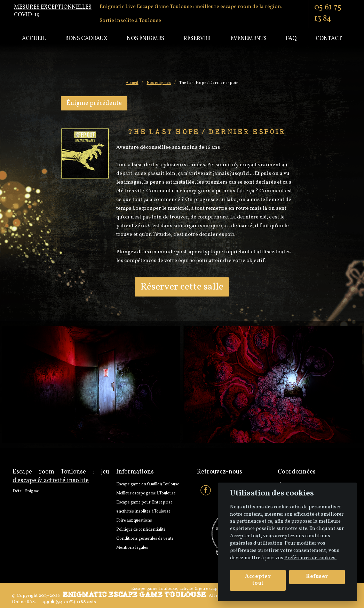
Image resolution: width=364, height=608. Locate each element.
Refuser (317, 577)
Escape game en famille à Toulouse (148, 484)
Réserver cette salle (182, 287)
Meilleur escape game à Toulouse (146, 493)
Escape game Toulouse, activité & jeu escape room (182, 589)
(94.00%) (63, 602)
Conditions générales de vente (145, 539)
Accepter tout (258, 580)
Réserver (197, 39)
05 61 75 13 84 (328, 13)
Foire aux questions (134, 521)
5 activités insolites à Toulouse (143, 511)
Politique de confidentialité (141, 530)
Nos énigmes (145, 39)
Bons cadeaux (86, 39)
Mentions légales (132, 548)
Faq (291, 39)
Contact (329, 39)
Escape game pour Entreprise (144, 502)
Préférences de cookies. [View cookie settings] (310, 558)
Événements (248, 39)
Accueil (34, 39)
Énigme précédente (94, 103)
